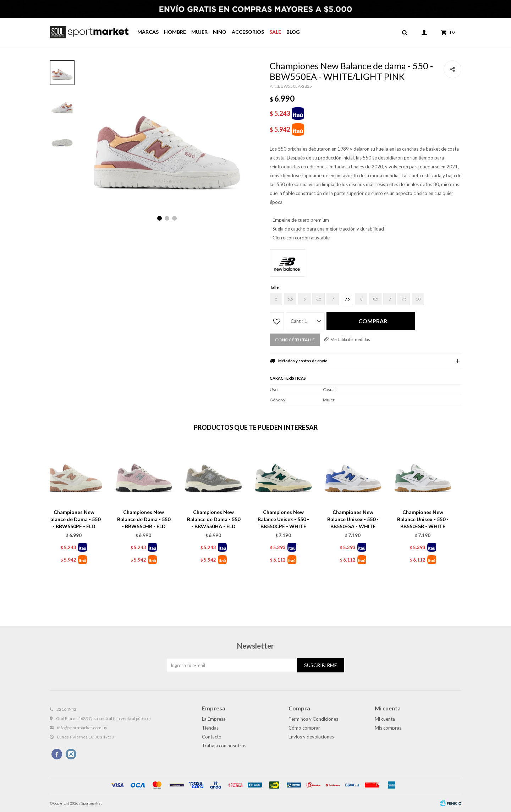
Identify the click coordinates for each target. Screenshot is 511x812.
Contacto (212, 737)
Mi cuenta (385, 719)
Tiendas (210, 728)
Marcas (148, 32)
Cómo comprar (304, 728)
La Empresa (214, 719)
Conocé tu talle (295, 340)
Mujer (199, 32)
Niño (220, 32)
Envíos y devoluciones (311, 737)
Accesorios (248, 32)
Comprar (373, 321)
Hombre (175, 32)
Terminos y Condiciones (313, 719)
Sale (275, 32)
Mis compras (388, 728)
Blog (293, 32)
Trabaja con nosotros (224, 746)
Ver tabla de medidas (350, 339)
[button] (405, 32)
